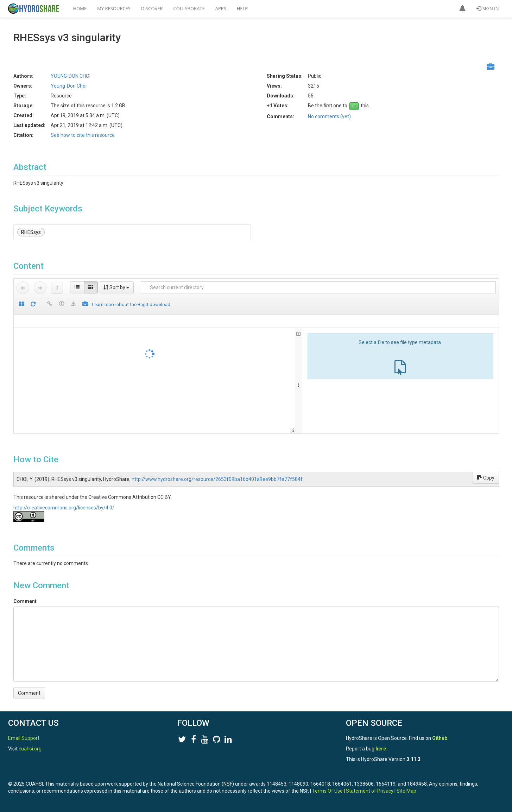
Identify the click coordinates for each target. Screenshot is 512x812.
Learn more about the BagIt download (131, 304)
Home (80, 8)
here (381, 749)
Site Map (406, 791)
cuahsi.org (30, 749)
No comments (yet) (329, 116)
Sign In (488, 8)
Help (242, 8)
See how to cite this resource (83, 135)
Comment (25, 601)
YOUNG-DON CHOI (71, 76)
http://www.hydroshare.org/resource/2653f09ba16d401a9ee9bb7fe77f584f (217, 479)
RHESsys (31, 232)
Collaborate (189, 8)
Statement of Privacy (370, 791)
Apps (221, 8)
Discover (152, 8)
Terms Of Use (327, 791)
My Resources (114, 8)
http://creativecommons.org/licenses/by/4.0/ (64, 508)
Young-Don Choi (69, 86)
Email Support (24, 738)
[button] (462, 9)
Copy (486, 478)
